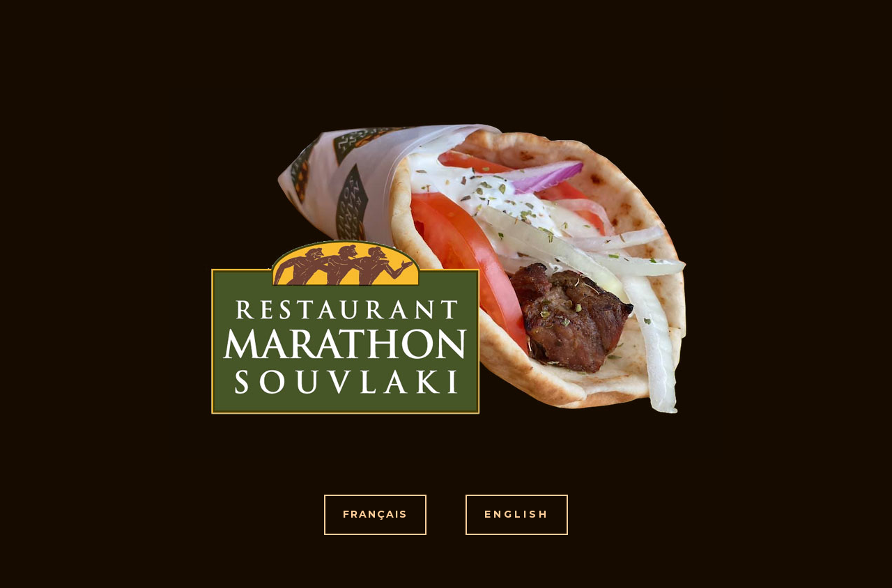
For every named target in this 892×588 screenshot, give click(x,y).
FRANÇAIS (375, 514)
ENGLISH (517, 514)
